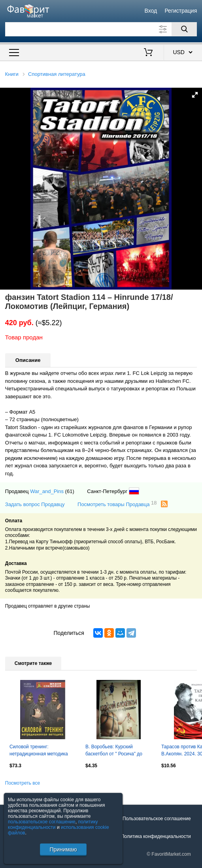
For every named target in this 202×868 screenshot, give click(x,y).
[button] (195, 95)
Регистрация (181, 11)
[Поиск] (184, 29)
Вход (151, 11)
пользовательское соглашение (42, 822)
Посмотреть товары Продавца (117, 504)
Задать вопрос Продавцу (35, 504)
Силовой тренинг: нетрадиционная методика (39, 750)
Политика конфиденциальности (156, 836)
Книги (12, 74)
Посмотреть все (23, 783)
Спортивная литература (57, 74)
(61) (70, 491)
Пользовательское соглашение (157, 819)
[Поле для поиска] (101, 29)
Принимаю (63, 849)
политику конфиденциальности (53, 825)
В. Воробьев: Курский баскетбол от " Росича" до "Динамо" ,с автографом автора (114, 751)
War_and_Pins (47, 491)
